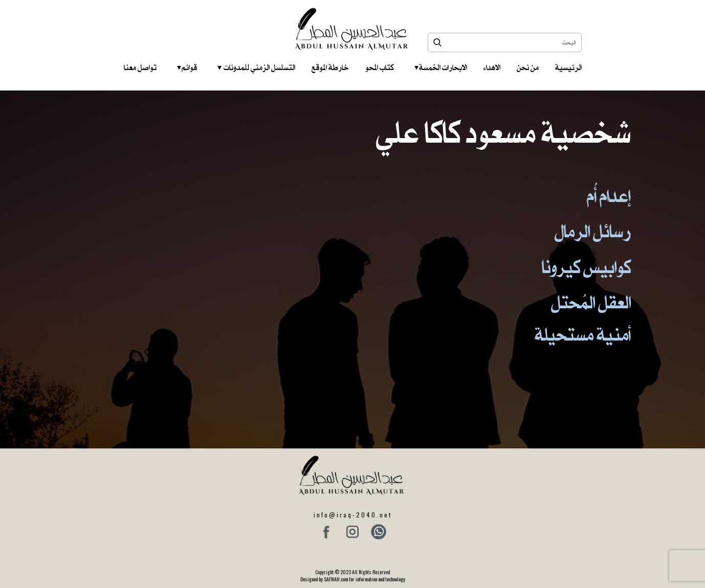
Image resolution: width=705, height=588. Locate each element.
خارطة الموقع (330, 67)
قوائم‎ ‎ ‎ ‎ (187, 67)
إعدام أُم (609, 196)
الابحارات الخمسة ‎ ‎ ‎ (441, 67)
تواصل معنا (140, 67)
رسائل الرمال (593, 231)
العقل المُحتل (591, 302)
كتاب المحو (380, 67)
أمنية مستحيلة (583, 335)
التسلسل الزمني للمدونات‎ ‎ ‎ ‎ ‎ (256, 67)
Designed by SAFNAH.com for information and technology (353, 579)
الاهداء (492, 67)
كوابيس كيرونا (586, 267)
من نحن (528, 67)
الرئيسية (568, 67)
